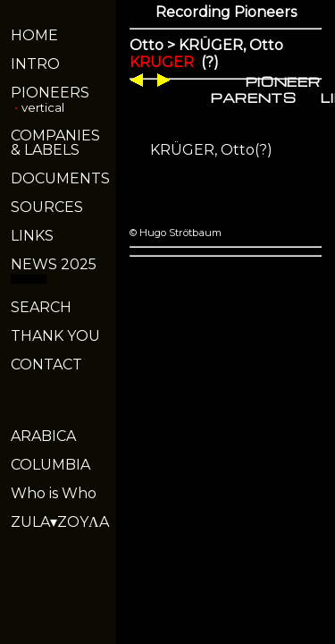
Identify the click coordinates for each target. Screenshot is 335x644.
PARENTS (254, 97)
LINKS (32, 236)
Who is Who (54, 493)
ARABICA (43, 436)
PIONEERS (50, 93)
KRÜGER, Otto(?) (211, 150)
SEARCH (41, 307)
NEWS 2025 (54, 264)
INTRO (35, 64)
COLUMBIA (50, 465)
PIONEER (283, 81)
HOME (34, 35)
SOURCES (47, 207)
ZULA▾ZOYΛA (60, 522)
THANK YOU (55, 336)
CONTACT (46, 364)
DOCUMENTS (60, 178)
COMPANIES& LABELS (55, 143)
